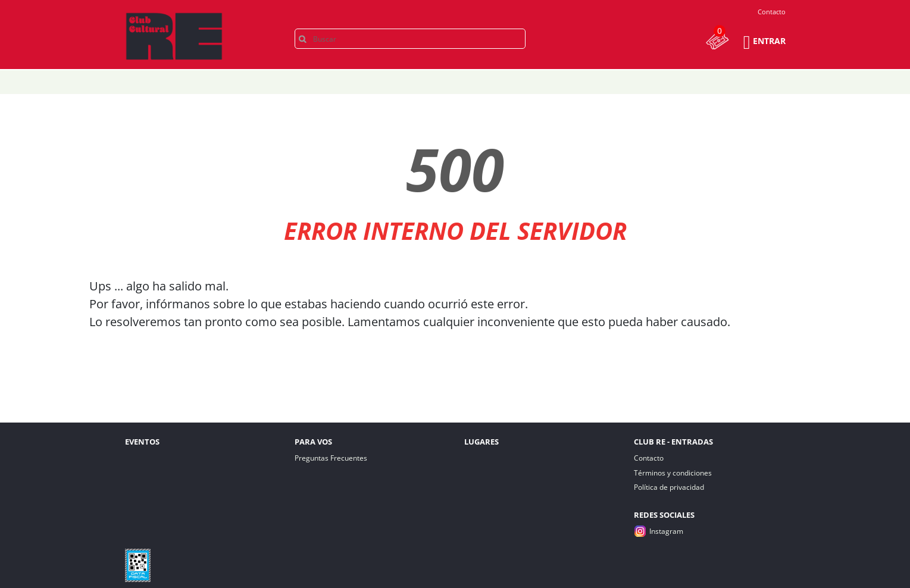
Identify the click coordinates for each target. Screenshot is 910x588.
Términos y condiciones (673, 473)
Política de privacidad (669, 487)
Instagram (666, 531)
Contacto (772, 12)
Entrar (769, 41)
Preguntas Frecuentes (331, 458)
